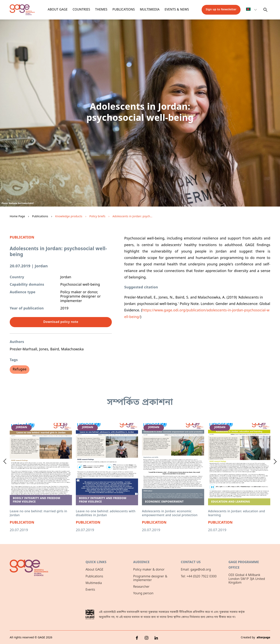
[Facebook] (137, 637)
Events (90, 590)
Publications (124, 10)
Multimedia (150, 10)
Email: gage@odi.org (196, 570)
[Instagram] (147, 637)
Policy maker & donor (149, 570)
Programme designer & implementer (150, 578)
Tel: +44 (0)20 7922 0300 (199, 577)
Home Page (17, 217)
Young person (143, 594)
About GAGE (94, 570)
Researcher (141, 587)
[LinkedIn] (156, 637)
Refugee (20, 369)
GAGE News (94, 596)
